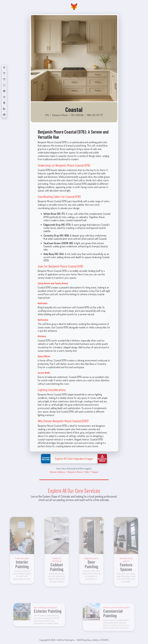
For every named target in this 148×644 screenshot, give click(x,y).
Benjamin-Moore (75, 472)
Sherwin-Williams (57, 472)
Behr (87, 472)
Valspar (95, 472)
